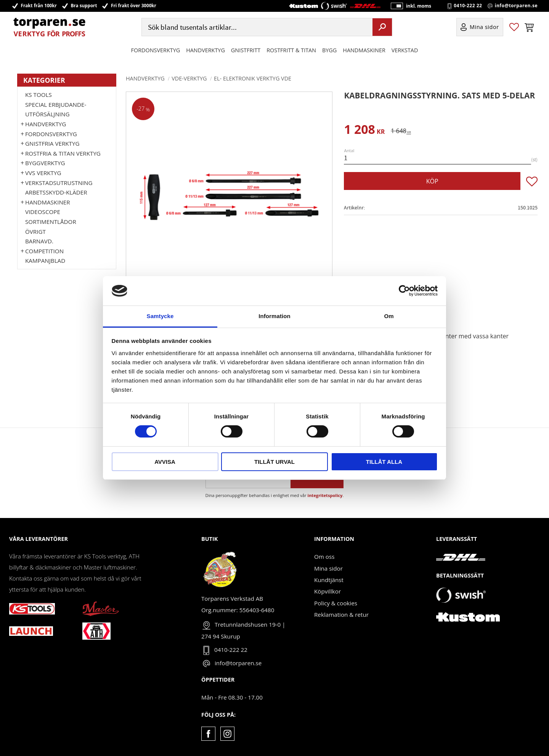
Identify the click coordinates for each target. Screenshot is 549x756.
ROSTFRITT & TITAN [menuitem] (291, 51)
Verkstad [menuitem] (405, 51)
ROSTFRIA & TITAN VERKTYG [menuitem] (63, 153)
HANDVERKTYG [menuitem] (205, 51)
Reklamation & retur (341, 614)
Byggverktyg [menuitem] (45, 163)
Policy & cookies (336, 603)
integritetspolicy (325, 495)
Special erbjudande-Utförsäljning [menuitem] (56, 109)
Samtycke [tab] (160, 316)
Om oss (324, 557)
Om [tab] (389, 316)
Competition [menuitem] (44, 251)
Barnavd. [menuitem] (39, 241)
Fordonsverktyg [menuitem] (156, 51)
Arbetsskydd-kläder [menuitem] (56, 192)
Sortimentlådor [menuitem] (51, 222)
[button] (514, 28)
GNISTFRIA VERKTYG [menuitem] (52, 143)
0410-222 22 (468, 6)
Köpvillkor (327, 591)
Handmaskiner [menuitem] (364, 51)
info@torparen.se (516, 6)
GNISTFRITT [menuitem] (246, 51)
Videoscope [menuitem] (43, 212)
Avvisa (165, 462)
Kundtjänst (329, 580)
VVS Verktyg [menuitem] (43, 173)
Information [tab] (274, 316)
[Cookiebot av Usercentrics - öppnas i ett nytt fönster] (404, 291)
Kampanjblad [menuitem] (45, 261)
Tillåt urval (274, 462)
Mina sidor (328, 568)
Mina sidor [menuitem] (484, 28)
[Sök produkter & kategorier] (256, 28)
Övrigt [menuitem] (35, 232)
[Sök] (382, 28)
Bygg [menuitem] (329, 51)
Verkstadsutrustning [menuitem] (59, 183)
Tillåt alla (384, 462)
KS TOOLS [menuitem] (39, 95)
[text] (364, 131)
